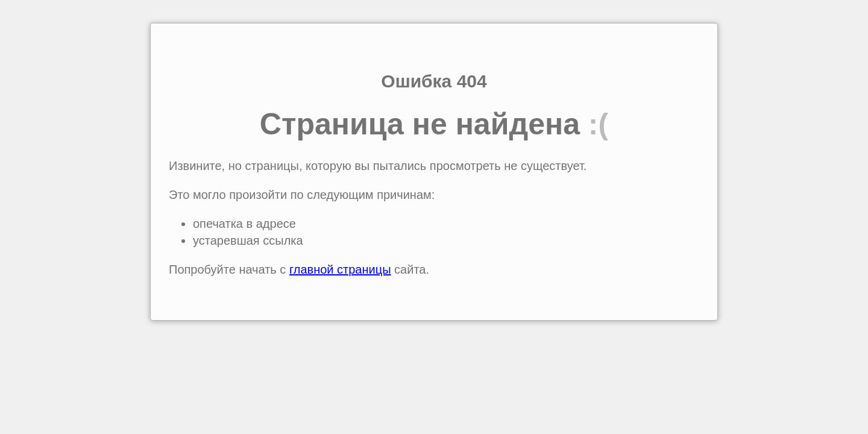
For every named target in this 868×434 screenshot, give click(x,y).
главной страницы (340, 269)
